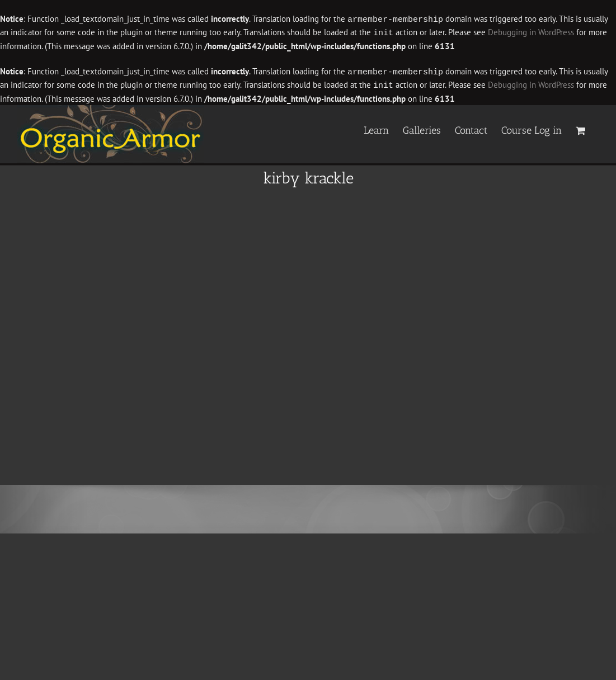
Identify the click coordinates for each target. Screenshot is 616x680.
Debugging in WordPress (531, 32)
